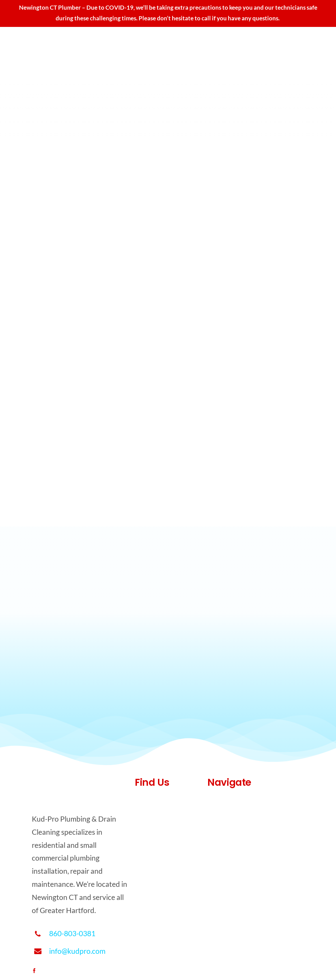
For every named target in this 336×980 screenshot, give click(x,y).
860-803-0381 (72, 933)
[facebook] (34, 971)
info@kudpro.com (77, 951)
